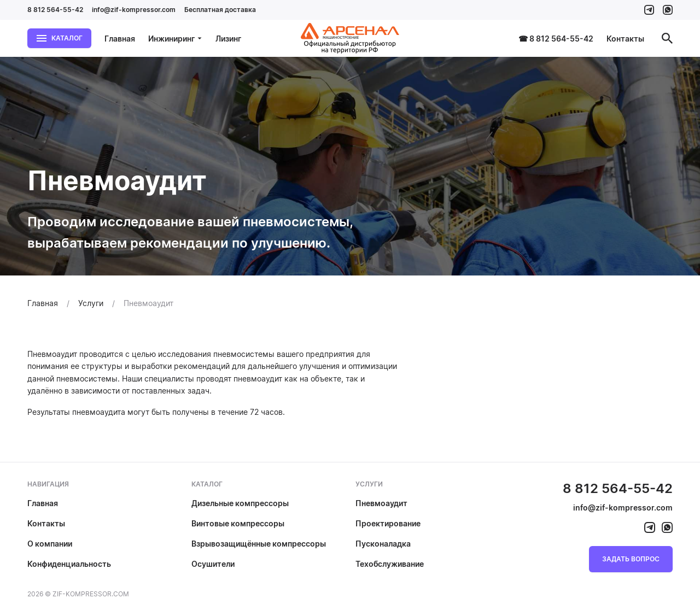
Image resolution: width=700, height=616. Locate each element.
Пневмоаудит (381, 503)
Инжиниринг (175, 39)
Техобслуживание (390, 564)
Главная (120, 39)
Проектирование (388, 523)
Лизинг (228, 39)
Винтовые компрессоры (238, 523)
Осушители (213, 564)
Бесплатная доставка (220, 10)
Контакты (625, 39)
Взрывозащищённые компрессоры (259, 544)
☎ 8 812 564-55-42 (556, 39)
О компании (50, 544)
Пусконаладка (383, 544)
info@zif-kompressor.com (134, 10)
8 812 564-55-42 (55, 10)
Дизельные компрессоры (240, 503)
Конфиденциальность (69, 564)
